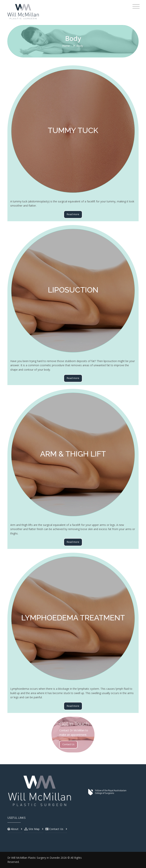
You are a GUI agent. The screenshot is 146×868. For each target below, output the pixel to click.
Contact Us (68, 744)
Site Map (34, 829)
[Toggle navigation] (136, 6)
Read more (73, 214)
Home (66, 46)
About (15, 829)
